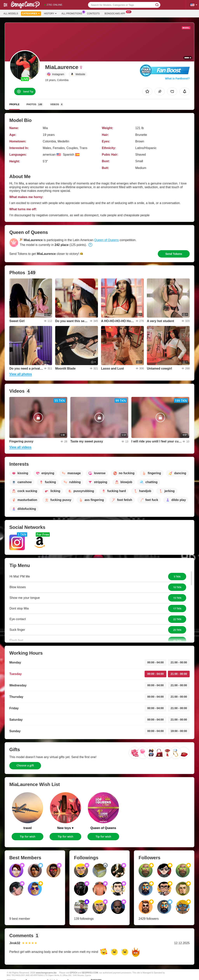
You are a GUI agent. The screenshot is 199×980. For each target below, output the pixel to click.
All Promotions (73, 13)
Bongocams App (116, 13)
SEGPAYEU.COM (90, 973)
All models (11, 14)
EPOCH (74, 973)
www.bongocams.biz (46, 973)
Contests (93, 14)
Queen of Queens (106, 240)
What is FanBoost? (177, 78)
